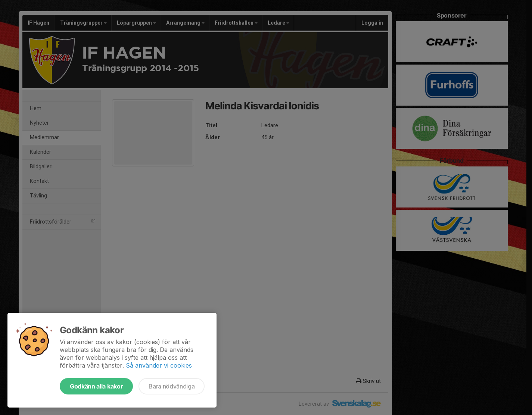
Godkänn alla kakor (96, 386)
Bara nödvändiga (172, 386)
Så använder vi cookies (159, 365)
